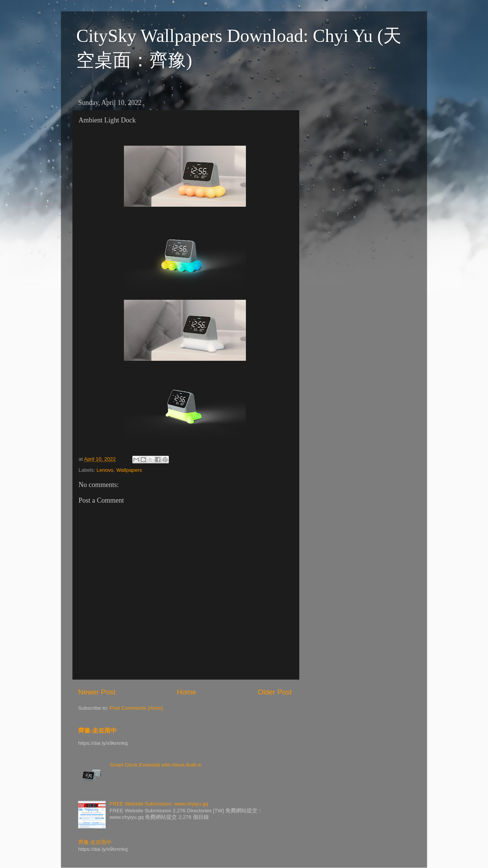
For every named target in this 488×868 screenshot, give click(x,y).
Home (186, 692)
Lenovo (105, 470)
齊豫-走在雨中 (97, 731)
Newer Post (97, 692)
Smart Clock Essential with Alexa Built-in (156, 765)
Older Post (275, 692)
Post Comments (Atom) (136, 708)
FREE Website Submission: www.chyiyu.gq (159, 804)
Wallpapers (129, 470)
